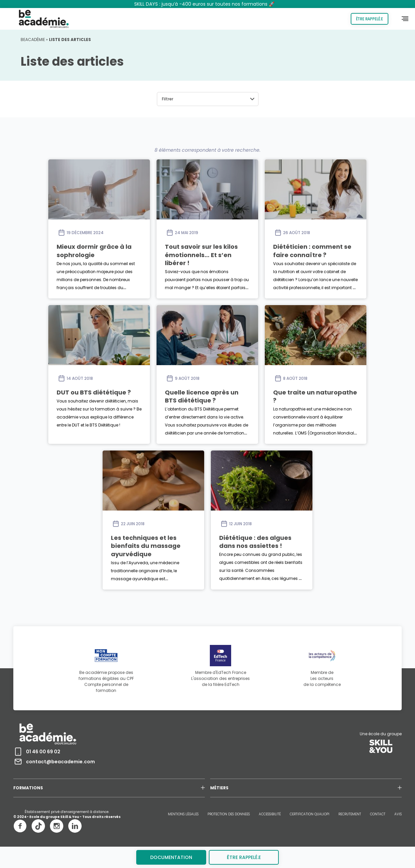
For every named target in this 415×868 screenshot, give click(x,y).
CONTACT (378, 814)
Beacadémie (33, 40)
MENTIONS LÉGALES (183, 814)
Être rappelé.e (370, 19)
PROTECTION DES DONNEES (229, 814)
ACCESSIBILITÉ (270, 814)
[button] (208, 99)
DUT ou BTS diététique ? (94, 392)
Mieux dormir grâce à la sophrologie (94, 251)
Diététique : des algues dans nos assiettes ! (255, 542)
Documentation (171, 857)
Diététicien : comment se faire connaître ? (312, 251)
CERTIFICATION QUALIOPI (310, 814)
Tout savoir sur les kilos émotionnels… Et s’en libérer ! (201, 255)
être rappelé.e (244, 857)
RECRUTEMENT (350, 814)
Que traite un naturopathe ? (315, 396)
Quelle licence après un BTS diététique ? (202, 396)
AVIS (398, 814)
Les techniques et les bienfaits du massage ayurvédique (146, 546)
